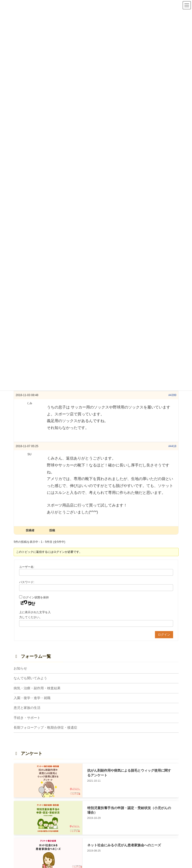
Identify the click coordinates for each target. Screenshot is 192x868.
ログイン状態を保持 (36, 597)
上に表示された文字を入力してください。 (35, 615)
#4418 (172, 446)
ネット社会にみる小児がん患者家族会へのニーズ (124, 845)
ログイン (164, 635)
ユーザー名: (27, 567)
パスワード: (27, 582)
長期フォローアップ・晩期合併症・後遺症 (45, 727)
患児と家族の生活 (27, 708)
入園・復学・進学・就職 (32, 698)
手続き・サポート (27, 718)
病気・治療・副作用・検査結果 (37, 688)
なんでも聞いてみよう (30, 678)
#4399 (172, 395)
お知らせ (20, 668)
